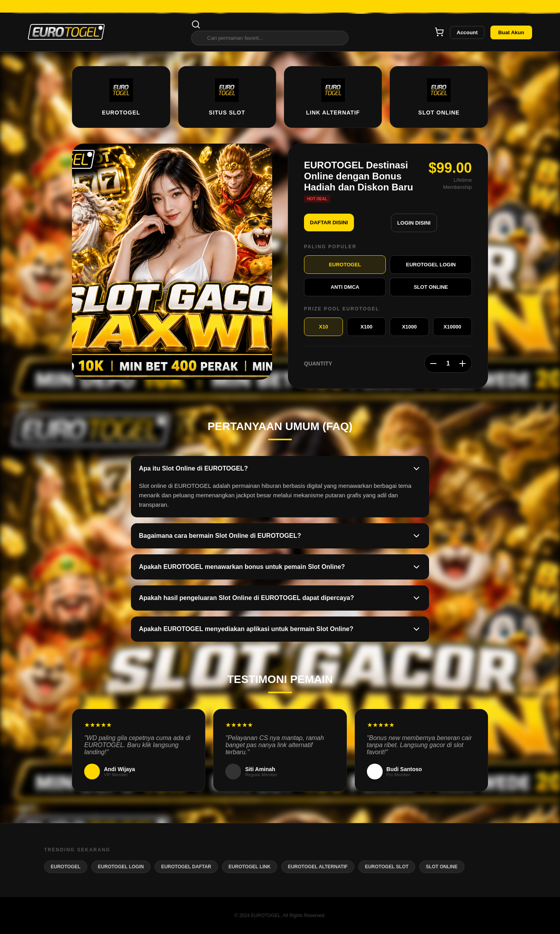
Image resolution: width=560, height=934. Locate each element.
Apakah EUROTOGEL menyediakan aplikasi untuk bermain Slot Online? (280, 629)
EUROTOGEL (345, 265)
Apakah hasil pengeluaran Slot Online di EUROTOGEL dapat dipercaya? (280, 598)
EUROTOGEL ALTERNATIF (318, 867)
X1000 (409, 327)
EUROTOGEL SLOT (387, 867)
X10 (323, 327)
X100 (367, 327)
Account (467, 32)
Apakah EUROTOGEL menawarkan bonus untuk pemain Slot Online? (280, 567)
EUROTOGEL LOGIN (431, 265)
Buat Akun (511, 32)
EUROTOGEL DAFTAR (186, 867)
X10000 (452, 327)
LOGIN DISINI (414, 223)
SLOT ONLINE (431, 287)
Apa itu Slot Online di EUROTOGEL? (280, 469)
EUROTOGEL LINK (250, 867)
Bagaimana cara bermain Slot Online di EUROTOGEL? (280, 536)
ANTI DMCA (345, 287)
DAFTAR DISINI (329, 222)
